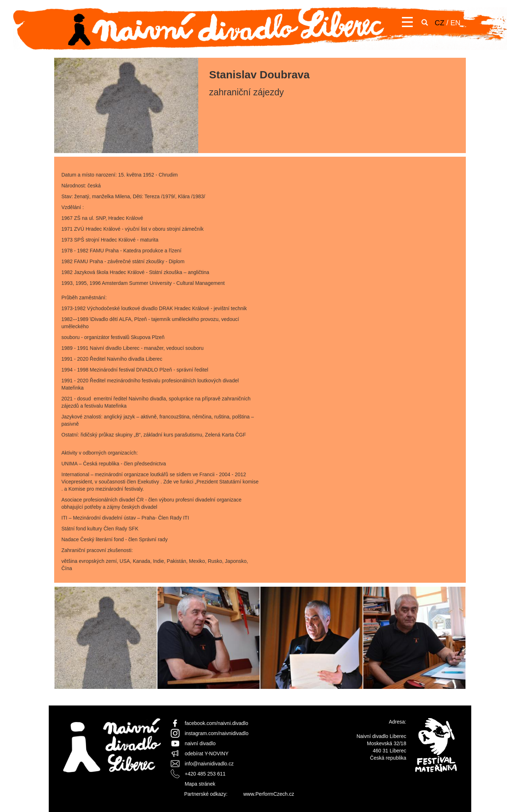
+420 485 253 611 (205, 774)
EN (455, 23)
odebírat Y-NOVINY (206, 754)
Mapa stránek (200, 784)
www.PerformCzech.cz (269, 794)
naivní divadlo (200, 743)
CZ (440, 23)
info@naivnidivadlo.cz (209, 764)
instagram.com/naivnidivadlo (216, 733)
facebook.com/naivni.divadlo (216, 723)
